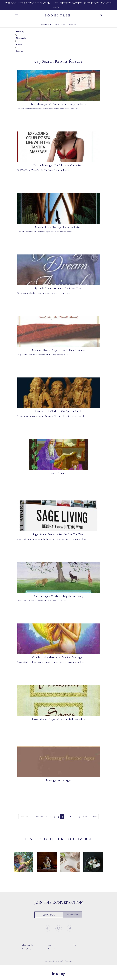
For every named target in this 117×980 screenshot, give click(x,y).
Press (49, 949)
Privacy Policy (27, 953)
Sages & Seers (58, 473)
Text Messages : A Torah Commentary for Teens (59, 104)
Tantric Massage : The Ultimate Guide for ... (58, 165)
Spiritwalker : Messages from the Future (58, 227)
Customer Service (79, 953)
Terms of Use (52, 953)
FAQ (75, 949)
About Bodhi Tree (28, 949)
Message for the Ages (58, 780)
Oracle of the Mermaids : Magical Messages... (58, 657)
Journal (72, 24)
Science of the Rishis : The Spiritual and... (59, 411)
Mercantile (60, 24)
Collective (46, 24)
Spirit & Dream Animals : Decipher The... (58, 288)
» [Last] (94, 817)
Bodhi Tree (57, 15)
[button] (101, 15)
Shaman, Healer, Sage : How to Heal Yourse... (59, 350)
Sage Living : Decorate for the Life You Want (59, 534)
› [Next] (86, 817)
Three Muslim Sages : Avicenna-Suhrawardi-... (58, 719)
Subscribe (73, 919)
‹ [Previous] (38, 817)
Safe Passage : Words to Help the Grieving (58, 596)
